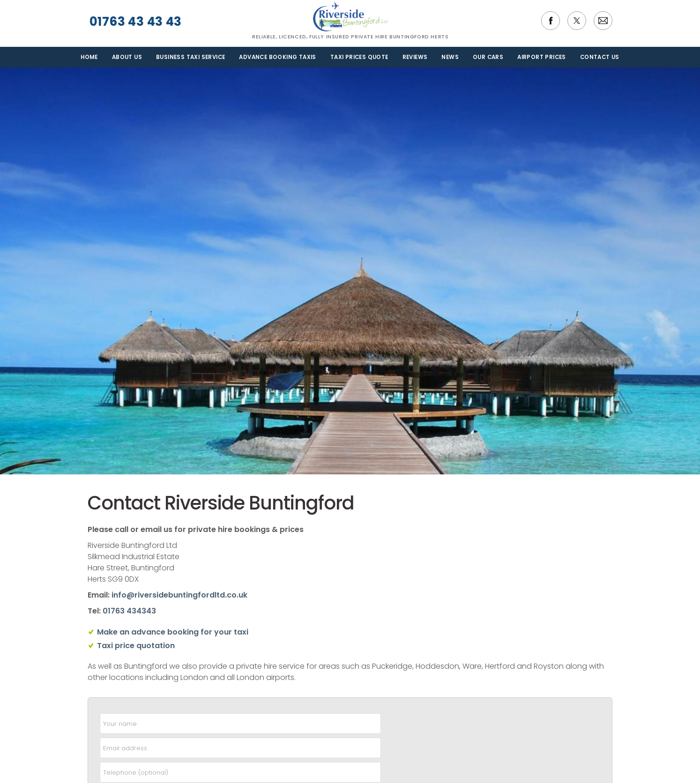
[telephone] (240, 772)
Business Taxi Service (190, 57)
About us (127, 57)
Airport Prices (542, 57)
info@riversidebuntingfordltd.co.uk (179, 595)
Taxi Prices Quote (359, 57)
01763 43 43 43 (135, 22)
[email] (240, 748)
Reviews (415, 57)
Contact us (600, 57)
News (450, 57)
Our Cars (488, 57)
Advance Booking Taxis (277, 57)
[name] (240, 724)
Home (89, 57)
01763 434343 (129, 611)
